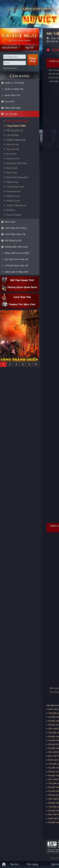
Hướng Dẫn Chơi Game (16, 247)
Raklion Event (13, 196)
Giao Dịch (10, 102)
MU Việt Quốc (23, 14)
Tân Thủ (14, 864)
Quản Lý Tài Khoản (14, 83)
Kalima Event (13, 159)
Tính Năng (32, 864)
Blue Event (12, 173)
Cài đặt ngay (20, 36)
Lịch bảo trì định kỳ (20, 297)
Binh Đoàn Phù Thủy (16, 163)
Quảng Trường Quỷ (16, 140)
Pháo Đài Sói (13, 144)
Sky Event (11, 154)
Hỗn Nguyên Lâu (15, 130)
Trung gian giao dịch (20, 288)
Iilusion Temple (14, 215)
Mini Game (10, 222)
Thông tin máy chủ (20, 305)
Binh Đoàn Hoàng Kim (17, 177)
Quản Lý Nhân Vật (14, 89)
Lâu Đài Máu (13, 135)
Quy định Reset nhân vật (16, 259)
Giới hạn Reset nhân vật (16, 265)
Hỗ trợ (20, 280)
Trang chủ (48, 38)
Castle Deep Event (15, 187)
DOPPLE (11, 210)
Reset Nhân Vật (12, 95)
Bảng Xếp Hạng (13, 108)
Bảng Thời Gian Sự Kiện (17, 253)
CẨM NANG (20, 74)
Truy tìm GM (13, 149)
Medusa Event (13, 201)
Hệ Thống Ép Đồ (13, 241)
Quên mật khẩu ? (10, 68)
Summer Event (13, 191)
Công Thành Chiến (16, 126)
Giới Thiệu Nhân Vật (15, 234)
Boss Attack (12, 168)
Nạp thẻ (29, 48)
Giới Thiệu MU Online (16, 228)
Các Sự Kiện (11, 114)
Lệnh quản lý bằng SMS (17, 272)
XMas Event (12, 182)
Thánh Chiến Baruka (16, 205)
